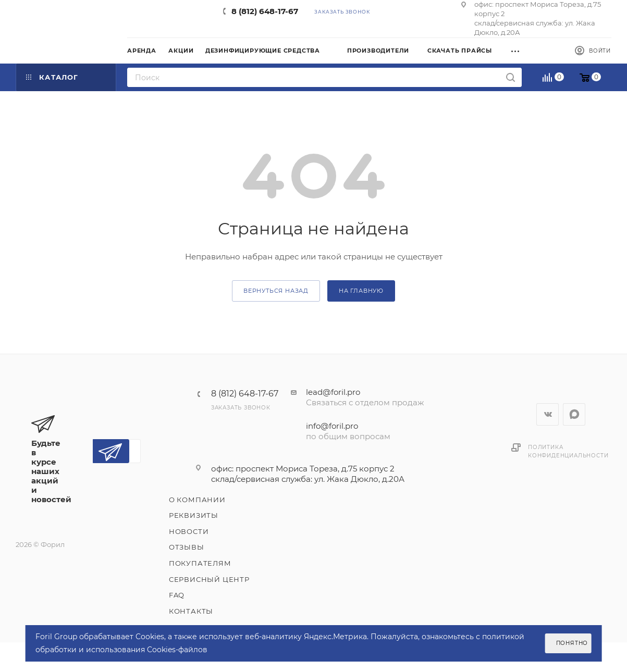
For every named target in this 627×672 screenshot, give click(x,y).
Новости (189, 531)
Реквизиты (194, 515)
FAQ (177, 595)
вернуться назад (276, 291)
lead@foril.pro (333, 392)
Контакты (191, 611)
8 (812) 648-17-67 (265, 11)
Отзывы (187, 547)
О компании (197, 500)
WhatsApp (574, 414)
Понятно (572, 643)
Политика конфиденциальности (568, 451)
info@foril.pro (332, 426)
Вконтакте (548, 414)
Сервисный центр (209, 579)
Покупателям (200, 563)
